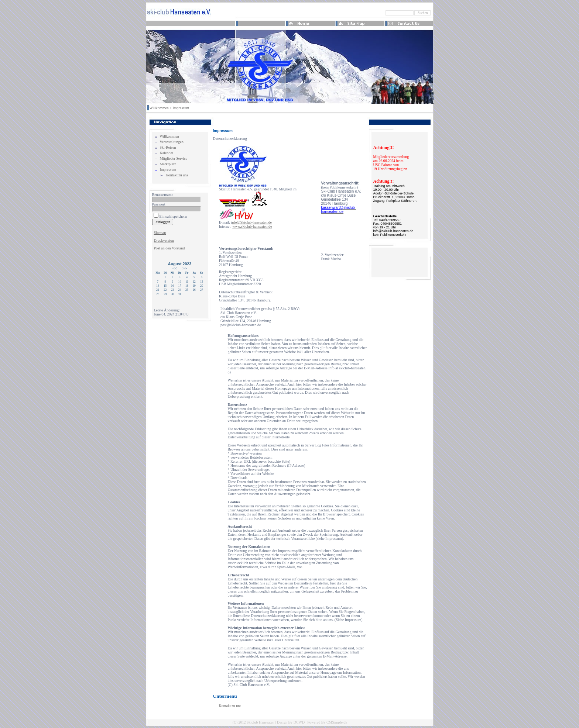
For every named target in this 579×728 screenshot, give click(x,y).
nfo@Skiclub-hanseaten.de (252, 222)
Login (158, 302)
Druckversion (164, 240)
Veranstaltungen (172, 142)
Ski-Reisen (168, 147)
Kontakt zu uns (177, 175)
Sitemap (160, 233)
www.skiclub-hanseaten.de (252, 226)
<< (175, 268)
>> (185, 268)
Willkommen (159, 108)
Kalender (167, 153)
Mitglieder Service (174, 158)
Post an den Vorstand (169, 248)
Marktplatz (168, 164)
